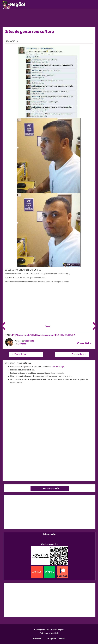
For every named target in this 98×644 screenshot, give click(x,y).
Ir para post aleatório (50, 488)
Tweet (48, 326)
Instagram (51, 639)
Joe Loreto (29, 341)
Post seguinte (79, 354)
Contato (61, 639)
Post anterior (19, 354)
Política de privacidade (49, 633)
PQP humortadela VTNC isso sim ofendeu (33, 335)
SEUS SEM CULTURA (64, 335)
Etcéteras (22, 344)
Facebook (37, 639)
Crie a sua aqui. (58, 367)
